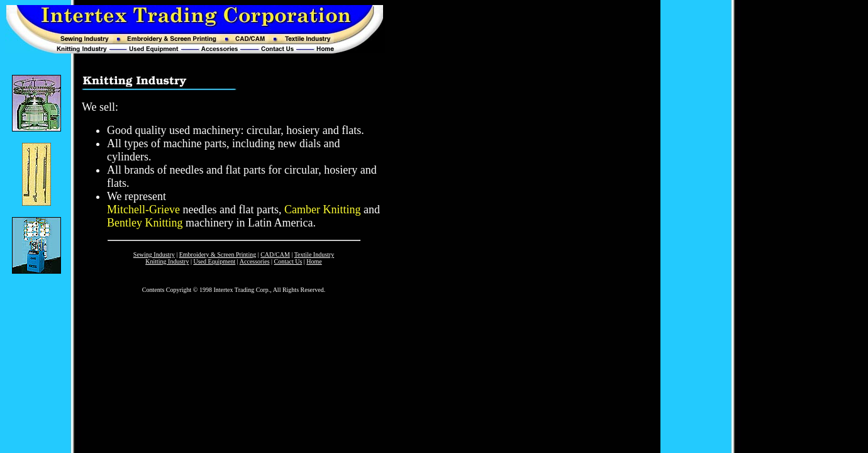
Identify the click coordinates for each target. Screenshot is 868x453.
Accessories (255, 261)
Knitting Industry (167, 261)
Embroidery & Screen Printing (218, 254)
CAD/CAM (275, 254)
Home (314, 261)
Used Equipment (214, 261)
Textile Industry (314, 254)
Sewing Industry (154, 254)
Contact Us (288, 261)
